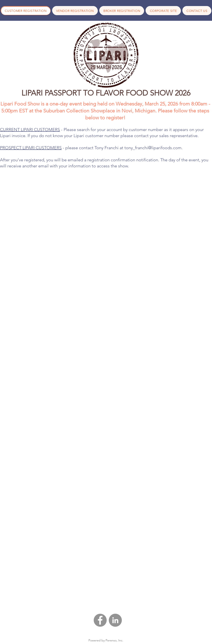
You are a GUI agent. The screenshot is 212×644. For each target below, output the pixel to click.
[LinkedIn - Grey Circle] (115, 620)
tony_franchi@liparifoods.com (153, 148)
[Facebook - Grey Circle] (100, 620)
